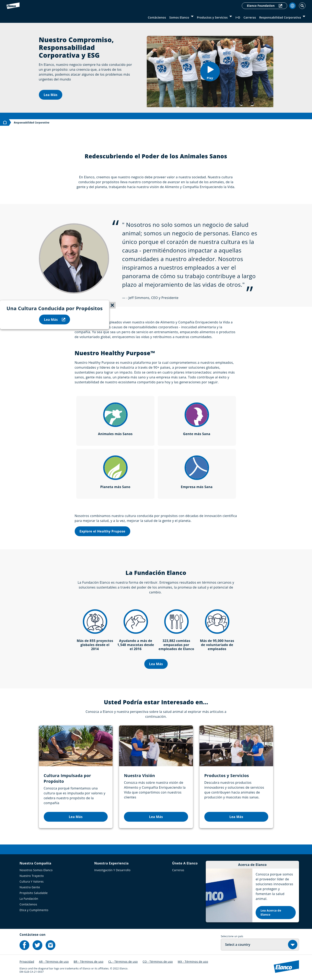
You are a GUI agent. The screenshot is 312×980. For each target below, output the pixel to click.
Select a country (238, 945)
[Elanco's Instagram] (50, 945)
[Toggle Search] (302, 6)
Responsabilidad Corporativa (280, 17)
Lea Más (51, 95)
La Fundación (29, 899)
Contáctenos (157, 17)
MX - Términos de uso (193, 962)
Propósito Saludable (34, 893)
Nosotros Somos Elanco (36, 870)
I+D (238, 17)
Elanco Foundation (264, 6)
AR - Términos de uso (54, 962)
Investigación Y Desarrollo (112, 870)
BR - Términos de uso (89, 962)
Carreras (250, 17)
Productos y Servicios (212, 17)
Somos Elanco (179, 17)
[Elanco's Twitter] (37, 945)
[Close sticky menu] (112, 305)
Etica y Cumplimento (34, 910)
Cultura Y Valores (32, 881)
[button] (210, 72)
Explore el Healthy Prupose (102, 531)
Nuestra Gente (30, 887)
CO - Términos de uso (158, 962)
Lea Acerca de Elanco (271, 912)
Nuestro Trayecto (32, 876)
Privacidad (27, 962)
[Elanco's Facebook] (24, 945)
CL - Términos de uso (123, 962)
